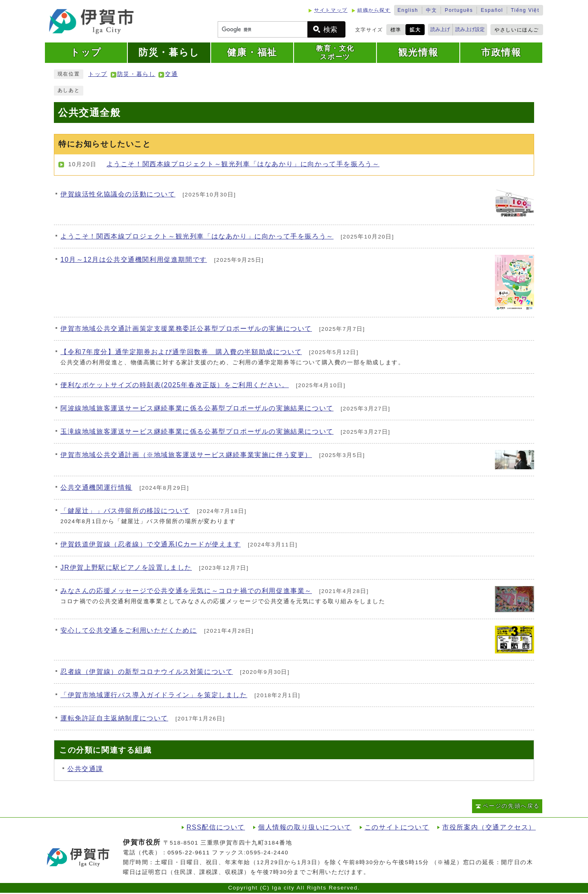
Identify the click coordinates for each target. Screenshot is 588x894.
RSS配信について (216, 827)
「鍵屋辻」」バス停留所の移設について (125, 511)
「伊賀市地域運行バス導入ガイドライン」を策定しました (154, 695)
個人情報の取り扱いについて (305, 827)
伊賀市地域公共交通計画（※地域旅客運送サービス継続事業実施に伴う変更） (186, 455)
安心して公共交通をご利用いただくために (129, 630)
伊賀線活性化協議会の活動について (118, 194)
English (408, 10)
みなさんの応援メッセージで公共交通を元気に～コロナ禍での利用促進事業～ (186, 591)
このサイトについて (397, 827)
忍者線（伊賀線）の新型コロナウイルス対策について (147, 672)
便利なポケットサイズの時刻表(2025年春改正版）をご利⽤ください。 (175, 385)
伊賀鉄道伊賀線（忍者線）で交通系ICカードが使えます (151, 544)
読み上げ (440, 29)
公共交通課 (85, 769)
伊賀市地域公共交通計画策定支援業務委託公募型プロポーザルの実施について (186, 329)
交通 (171, 74)
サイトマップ (331, 10)
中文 (431, 10)
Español (492, 10)
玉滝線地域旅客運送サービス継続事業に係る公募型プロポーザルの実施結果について (197, 431)
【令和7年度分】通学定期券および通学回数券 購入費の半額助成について (181, 352)
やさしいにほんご (517, 30)
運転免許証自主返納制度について (114, 718)
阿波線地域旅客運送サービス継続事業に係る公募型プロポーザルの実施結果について (197, 408)
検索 (330, 30)
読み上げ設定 (470, 29)
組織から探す (374, 10)
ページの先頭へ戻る (511, 806)
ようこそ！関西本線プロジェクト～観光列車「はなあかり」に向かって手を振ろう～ (243, 164)
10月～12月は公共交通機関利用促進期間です (134, 260)
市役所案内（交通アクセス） (489, 827)
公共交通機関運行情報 (96, 487)
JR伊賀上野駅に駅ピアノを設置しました (126, 567)
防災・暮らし (136, 74)
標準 (396, 30)
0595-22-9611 (189, 853)
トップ (98, 74)
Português (459, 10)
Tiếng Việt (525, 10)
